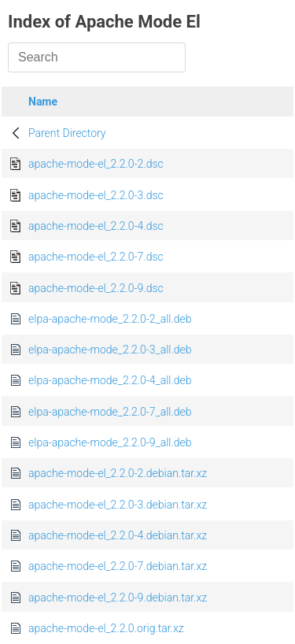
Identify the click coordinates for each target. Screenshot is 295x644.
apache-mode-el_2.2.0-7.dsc (96, 257)
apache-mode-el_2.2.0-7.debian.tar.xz (118, 566)
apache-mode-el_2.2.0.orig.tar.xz (106, 628)
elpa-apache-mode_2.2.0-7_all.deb (110, 412)
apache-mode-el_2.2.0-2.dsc (96, 164)
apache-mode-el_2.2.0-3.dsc (96, 195)
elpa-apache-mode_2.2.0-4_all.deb (110, 380)
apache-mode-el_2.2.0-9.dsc (96, 288)
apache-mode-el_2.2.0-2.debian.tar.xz (118, 473)
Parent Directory (67, 133)
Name (43, 102)
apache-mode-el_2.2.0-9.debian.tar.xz (118, 598)
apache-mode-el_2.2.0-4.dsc (96, 226)
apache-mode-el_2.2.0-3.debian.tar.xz (118, 505)
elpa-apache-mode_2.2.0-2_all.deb (110, 319)
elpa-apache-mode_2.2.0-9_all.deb (110, 442)
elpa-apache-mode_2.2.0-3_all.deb (110, 350)
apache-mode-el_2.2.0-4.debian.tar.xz (118, 535)
